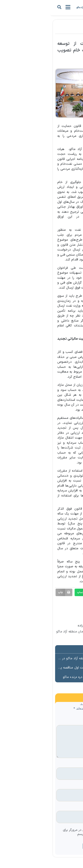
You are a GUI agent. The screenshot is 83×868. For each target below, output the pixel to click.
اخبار (66, 30)
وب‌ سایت (71, 808)
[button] (9, 7)
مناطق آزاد (52, 30)
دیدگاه (72, 722)
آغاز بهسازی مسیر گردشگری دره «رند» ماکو (42, 677)
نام (74, 764)
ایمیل (72, 786)
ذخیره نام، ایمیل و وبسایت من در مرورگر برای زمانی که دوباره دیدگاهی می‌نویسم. (43, 832)
